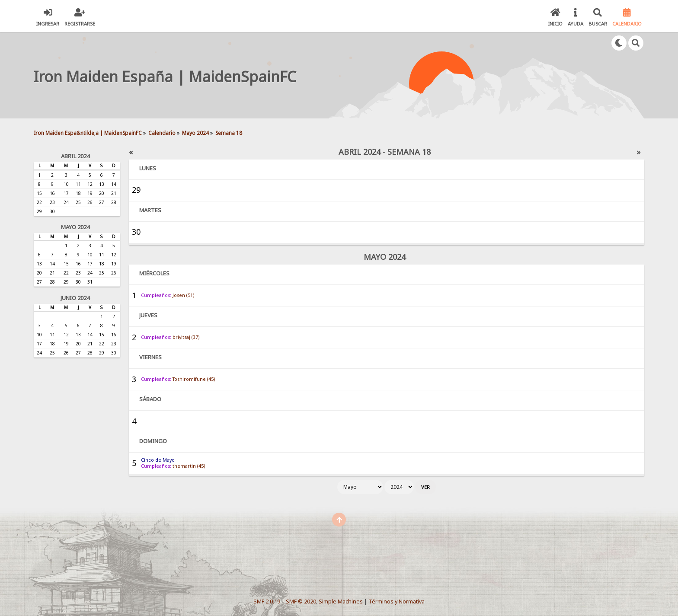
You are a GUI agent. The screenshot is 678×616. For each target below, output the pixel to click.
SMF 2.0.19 (267, 602)
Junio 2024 (75, 298)
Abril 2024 (75, 156)
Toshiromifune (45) (194, 379)
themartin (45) (189, 466)
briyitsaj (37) (186, 337)
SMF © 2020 (301, 602)
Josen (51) (183, 295)
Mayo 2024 (75, 227)
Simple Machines (341, 602)
